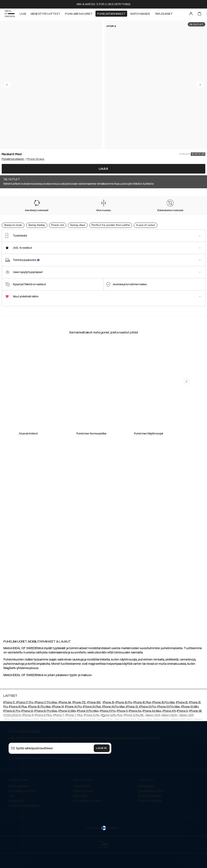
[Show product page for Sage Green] (125, 220)
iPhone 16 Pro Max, (164, 724)
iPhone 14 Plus (92, 728)
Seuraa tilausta (18, 807)
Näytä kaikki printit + (192, 194)
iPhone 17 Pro (25, 724)
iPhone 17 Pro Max (46, 724)
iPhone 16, (109, 724)
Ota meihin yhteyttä (22, 812)
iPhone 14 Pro (73, 728)
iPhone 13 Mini (190, 728)
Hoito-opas (80, 817)
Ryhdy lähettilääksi (150, 822)
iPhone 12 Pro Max (46, 732)
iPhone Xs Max (152, 732)
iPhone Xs (135, 732)
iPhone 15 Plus (18, 728)
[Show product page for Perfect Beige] (42, 220)
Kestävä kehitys (83, 812)
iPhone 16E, (94, 724)
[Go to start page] (10, 15)
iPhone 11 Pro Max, (88, 732)
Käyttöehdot (146, 807)
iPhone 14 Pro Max (113, 728)
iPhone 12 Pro (12, 732)
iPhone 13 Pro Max (168, 728)
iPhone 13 (132, 728)
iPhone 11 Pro (108, 732)
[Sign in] (191, 15)
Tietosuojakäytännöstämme (74, 780)
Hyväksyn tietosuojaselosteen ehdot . (53, 780)
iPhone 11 (122, 732)
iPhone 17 (9, 724)
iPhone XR (169, 732)
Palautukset (16, 822)
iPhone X (182, 732)
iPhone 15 (182, 724)
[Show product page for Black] (152, 220)
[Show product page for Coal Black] (70, 220)
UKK (11, 817)
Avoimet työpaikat (150, 817)
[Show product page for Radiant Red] (15, 219)
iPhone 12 (27, 732)
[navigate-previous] (192, 411)
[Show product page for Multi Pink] (97, 220)
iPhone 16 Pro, (124, 724)
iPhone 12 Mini (67, 732)
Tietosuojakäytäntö (150, 812)
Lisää (104, 169)
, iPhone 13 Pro (147, 728)
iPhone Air (65, 724)
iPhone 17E (79, 724)
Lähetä (102, 770)
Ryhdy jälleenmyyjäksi (87, 822)
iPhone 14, (58, 728)
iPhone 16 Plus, (143, 724)
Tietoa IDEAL (82, 807)
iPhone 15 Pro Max (40, 728)
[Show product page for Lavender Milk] (180, 220)
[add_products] (68, 447)
